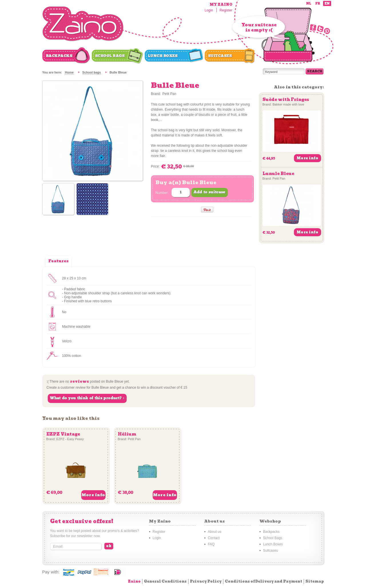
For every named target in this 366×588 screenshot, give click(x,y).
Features (58, 261)
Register (226, 10)
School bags (92, 72)
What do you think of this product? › (87, 398)
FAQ (211, 544)
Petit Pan (169, 94)
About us (215, 532)
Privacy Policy (206, 581)
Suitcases (220, 56)
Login (209, 10)
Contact (214, 538)
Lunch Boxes (163, 56)
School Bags (110, 56)
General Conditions (165, 581)
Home (69, 72)
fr (318, 4)
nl (309, 4)
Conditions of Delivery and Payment (263, 581)
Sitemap (315, 581)
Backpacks (59, 56)
